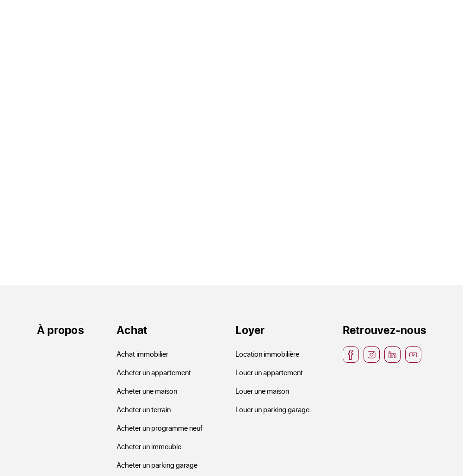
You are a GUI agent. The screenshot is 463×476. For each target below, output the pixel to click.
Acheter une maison (147, 391)
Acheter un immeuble (149, 446)
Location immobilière (267, 354)
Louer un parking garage (272, 409)
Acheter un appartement (154, 372)
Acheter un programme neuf (160, 428)
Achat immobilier (142, 354)
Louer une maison (262, 391)
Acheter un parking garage (157, 465)
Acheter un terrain (144, 409)
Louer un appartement (269, 372)
